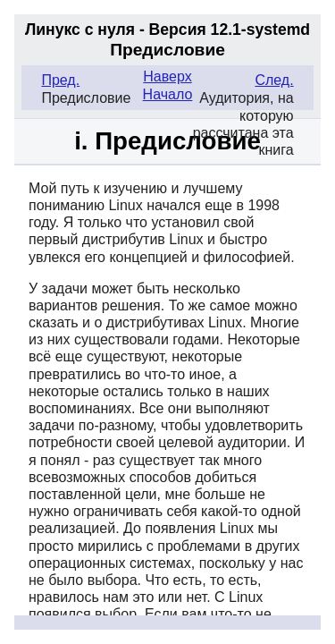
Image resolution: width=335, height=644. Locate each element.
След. (274, 80)
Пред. (60, 80)
